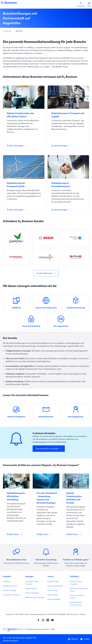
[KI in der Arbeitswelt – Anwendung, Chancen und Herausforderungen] (46, 496)
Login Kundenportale (55, 586)
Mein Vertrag (52, 590)
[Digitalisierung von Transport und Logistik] (68, 113)
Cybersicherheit (31, 588)
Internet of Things (9, 590)
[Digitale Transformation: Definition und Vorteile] (76, 496)
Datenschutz (24, 614)
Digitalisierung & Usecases (35, 597)
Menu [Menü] (89, 5)
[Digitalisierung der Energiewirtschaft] (24, 183)
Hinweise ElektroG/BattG (56, 614)
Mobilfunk (7, 581)
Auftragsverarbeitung (38, 614)
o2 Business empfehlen (11, 595)
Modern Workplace (32, 593)
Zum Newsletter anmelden (47, 449)
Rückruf (73, 639)
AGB (17, 614)
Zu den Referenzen (45, 273)
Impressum (10, 614)
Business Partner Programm (76, 583)
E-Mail (85, 639)
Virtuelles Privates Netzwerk (32, 583)
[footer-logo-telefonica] (13, 630)
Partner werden (73, 614)
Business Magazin (54, 599)
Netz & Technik (53, 595)
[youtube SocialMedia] (53, 620)
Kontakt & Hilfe (53, 581)
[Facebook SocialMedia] (39, 620)
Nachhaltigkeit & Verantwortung (76, 604)
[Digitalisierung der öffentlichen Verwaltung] (16, 495)
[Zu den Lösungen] (24, 147)
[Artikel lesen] (16, 506)
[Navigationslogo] (9, 3)
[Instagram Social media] (44, 620)
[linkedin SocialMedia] (48, 620)
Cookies (82, 614)
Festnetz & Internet (10, 586)
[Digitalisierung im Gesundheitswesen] (68, 183)
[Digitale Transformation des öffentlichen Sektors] (24, 113)
